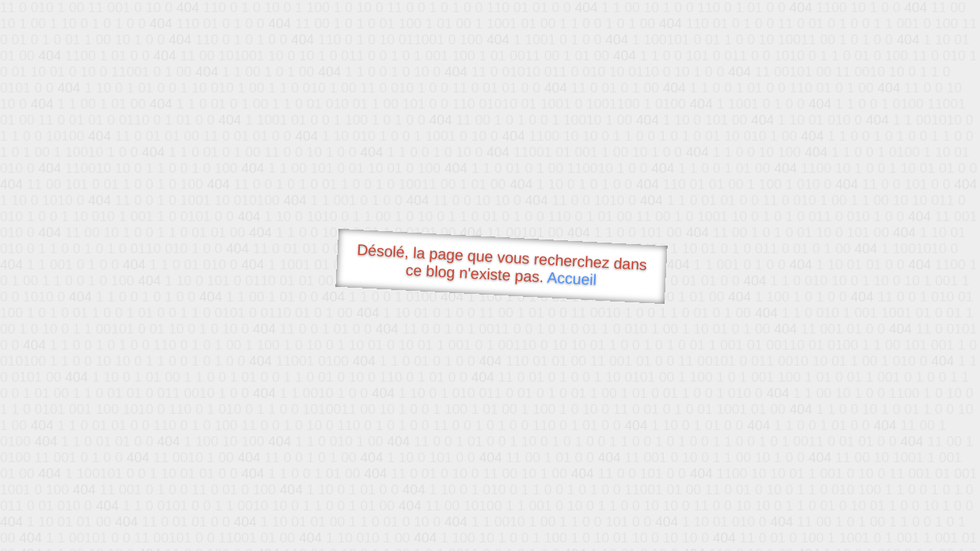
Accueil (572, 278)
